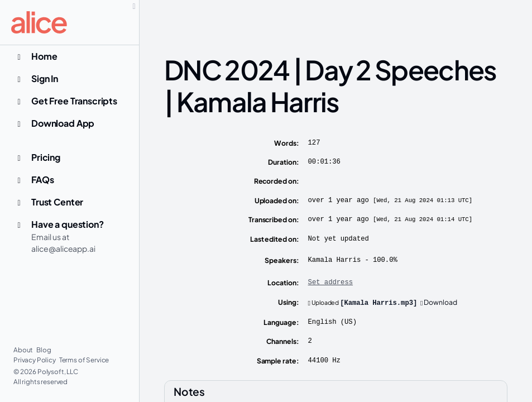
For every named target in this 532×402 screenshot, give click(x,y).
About (24, 350)
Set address (330, 283)
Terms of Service (84, 360)
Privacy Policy (35, 360)
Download (439, 302)
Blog (44, 350)
